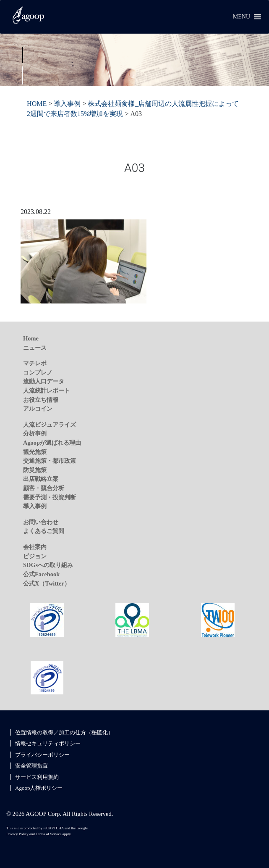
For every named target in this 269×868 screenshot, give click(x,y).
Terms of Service (48, 834)
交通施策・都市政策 (50, 461)
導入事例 (35, 506)
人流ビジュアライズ (50, 425)
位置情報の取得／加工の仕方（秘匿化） (64, 732)
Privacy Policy (17, 834)
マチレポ (35, 363)
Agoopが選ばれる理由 (52, 443)
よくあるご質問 (44, 531)
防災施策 (35, 470)
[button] (242, 17)
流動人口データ (44, 381)
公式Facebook (41, 574)
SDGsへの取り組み (48, 565)
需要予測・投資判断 (50, 497)
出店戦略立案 (41, 479)
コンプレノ (38, 372)
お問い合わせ (41, 522)
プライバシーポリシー (42, 755)
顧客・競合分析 (44, 488)
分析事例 (35, 433)
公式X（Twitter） (47, 583)
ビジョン (35, 556)
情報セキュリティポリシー (48, 743)
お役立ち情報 (41, 400)
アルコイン (38, 409)
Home (31, 338)
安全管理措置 (31, 766)
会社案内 (35, 547)
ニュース (35, 348)
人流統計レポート (47, 390)
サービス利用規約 (37, 777)
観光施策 (35, 452)
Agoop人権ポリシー (39, 788)
